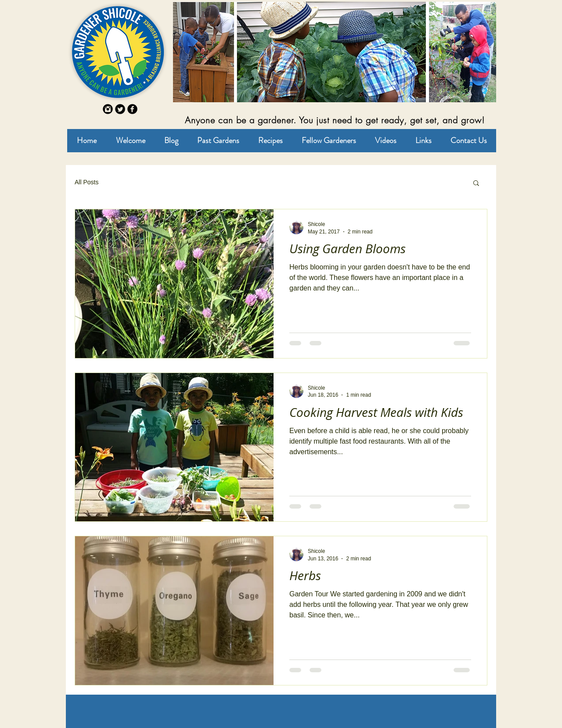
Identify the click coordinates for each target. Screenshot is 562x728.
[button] (476, 184)
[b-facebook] (132, 109)
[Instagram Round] (108, 109)
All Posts (86, 182)
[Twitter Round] (120, 109)
